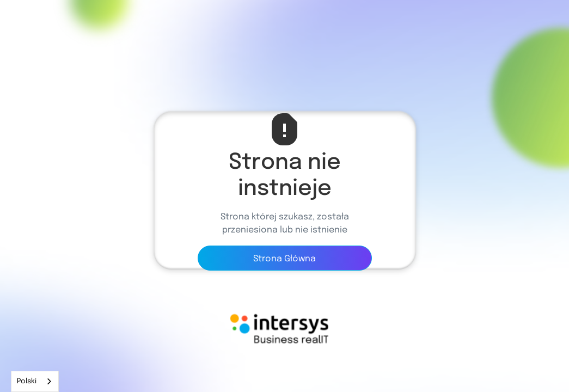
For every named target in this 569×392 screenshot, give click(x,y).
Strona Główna (284, 259)
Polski (27, 381)
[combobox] (35, 381)
